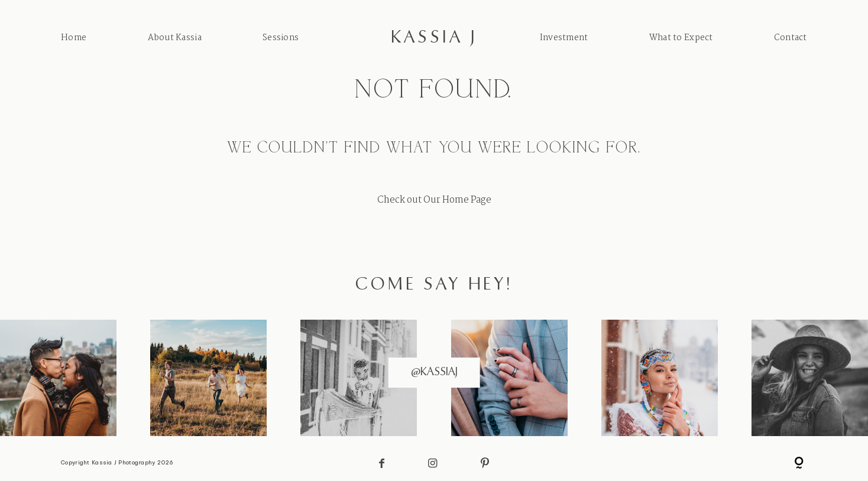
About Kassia (175, 38)
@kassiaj (434, 372)
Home (74, 38)
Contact (791, 38)
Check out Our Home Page (434, 200)
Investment (564, 38)
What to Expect (681, 38)
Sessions (281, 38)
